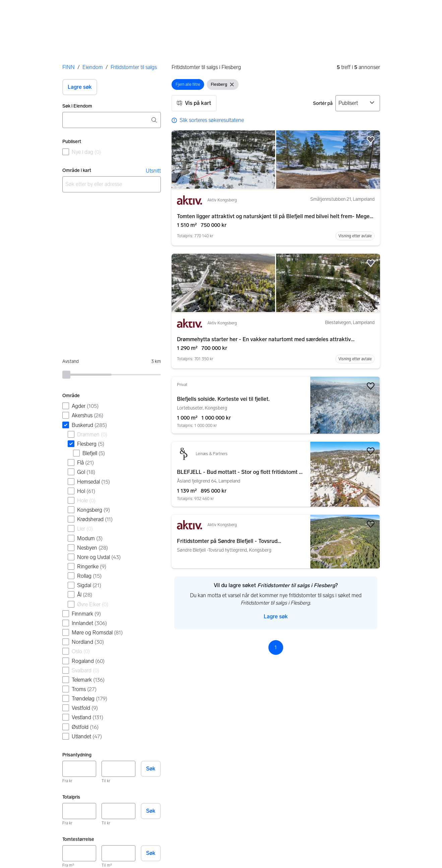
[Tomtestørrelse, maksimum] (118, 853)
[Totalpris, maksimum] (118, 811)
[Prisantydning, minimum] (79, 769)
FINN (69, 67)
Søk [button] (151, 769)
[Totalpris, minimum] (79, 811)
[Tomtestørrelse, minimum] (79, 853)
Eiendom (93, 67)
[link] (208, 120)
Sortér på (323, 103)
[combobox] (112, 120)
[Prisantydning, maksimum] (118, 769)
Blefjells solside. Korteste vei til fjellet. (223, 399)
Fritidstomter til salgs (134, 67)
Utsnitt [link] (153, 171)
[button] (80, 87)
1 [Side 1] (276, 647)
